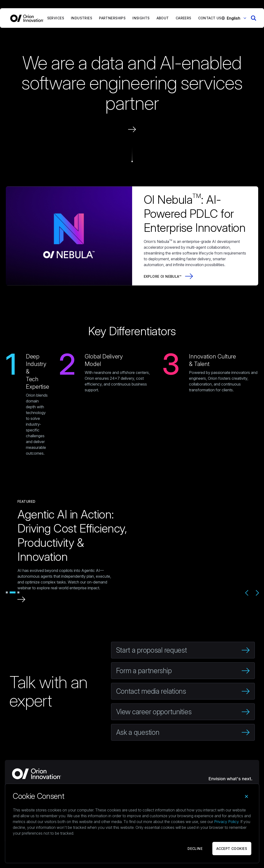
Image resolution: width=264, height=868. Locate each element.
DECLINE (195, 849)
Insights (141, 18)
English (236, 18)
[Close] (246, 796)
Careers (184, 18)
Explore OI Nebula (161, 276)
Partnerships (112, 18)
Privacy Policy (226, 822)
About (163, 18)
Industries (82, 18)
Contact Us (210, 18)
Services (56, 18)
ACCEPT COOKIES (232, 849)
